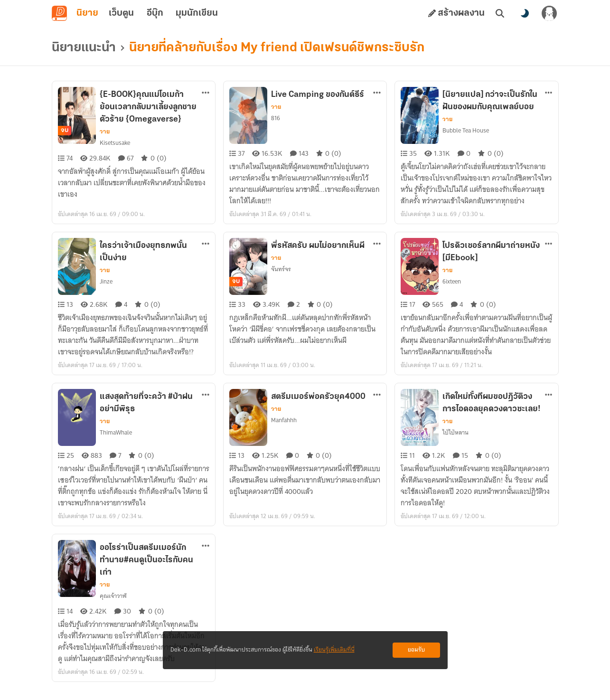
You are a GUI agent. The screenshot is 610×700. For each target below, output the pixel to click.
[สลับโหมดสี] (525, 13)
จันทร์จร (281, 269)
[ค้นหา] (500, 13)
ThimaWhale (116, 432)
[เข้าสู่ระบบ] (549, 13)
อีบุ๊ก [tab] (155, 13)
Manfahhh (284, 420)
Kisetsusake (115, 143)
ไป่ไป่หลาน (455, 432)
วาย (105, 132)
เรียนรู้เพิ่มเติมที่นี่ (334, 650)
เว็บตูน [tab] (121, 13)
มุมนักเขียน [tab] (197, 13)
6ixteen (452, 281)
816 (276, 118)
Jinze (106, 281)
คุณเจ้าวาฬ (113, 596)
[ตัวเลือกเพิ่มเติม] (206, 93)
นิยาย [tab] (87, 13)
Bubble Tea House (466, 130)
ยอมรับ (416, 650)
